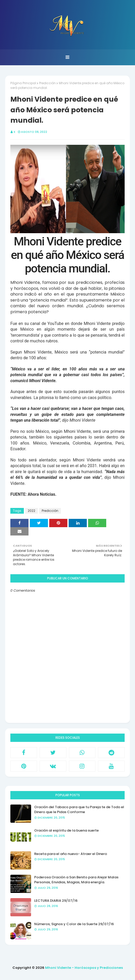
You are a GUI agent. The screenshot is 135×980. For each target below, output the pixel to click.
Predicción (47, 83)
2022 (31, 511)
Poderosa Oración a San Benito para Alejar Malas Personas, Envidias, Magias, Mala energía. (76, 880)
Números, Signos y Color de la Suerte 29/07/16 (74, 924)
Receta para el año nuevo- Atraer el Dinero (71, 854)
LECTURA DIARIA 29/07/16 (56, 901)
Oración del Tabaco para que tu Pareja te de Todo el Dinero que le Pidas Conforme (79, 810)
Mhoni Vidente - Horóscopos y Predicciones (84, 968)
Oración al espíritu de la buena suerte (66, 830)
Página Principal (23, 83)
